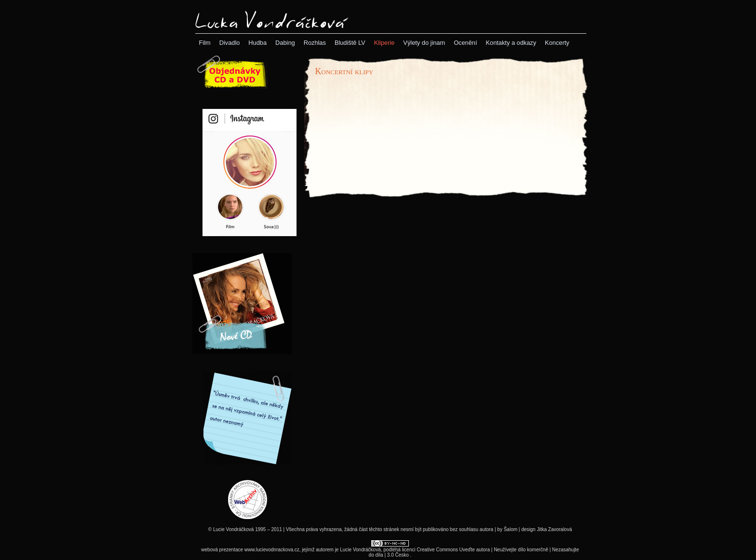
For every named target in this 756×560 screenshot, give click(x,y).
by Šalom (507, 529)
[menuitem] (205, 43)
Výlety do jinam (424, 43)
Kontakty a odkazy (511, 43)
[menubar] (384, 43)
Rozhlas (315, 43)
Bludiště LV (350, 43)
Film (205, 43)
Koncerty (557, 43)
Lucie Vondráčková (360, 550)
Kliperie (385, 43)
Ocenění (465, 43)
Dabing (285, 43)
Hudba (257, 43)
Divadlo (230, 43)
